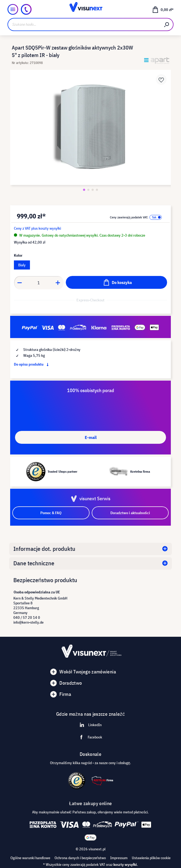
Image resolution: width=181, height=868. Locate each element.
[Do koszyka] (116, 282)
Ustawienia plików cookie (151, 858)
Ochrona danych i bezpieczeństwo (80, 858)
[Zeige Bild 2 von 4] (88, 190)
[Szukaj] (167, 24)
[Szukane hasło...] (84, 24)
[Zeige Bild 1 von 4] (84, 190)
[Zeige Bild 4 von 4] (97, 190)
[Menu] (13, 9)
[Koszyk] (163, 9)
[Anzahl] (39, 283)
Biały (22, 265)
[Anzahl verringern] (20, 283)
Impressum (119, 858)
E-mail (91, 437)
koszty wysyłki (125, 865)
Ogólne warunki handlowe (30, 858)
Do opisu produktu (32, 364)
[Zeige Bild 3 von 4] (93, 190)
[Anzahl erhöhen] (58, 283)
